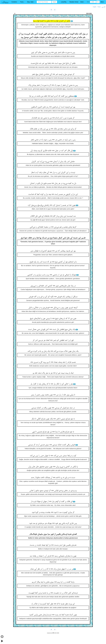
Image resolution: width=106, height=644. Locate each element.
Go (98, 2)
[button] (15, 2)
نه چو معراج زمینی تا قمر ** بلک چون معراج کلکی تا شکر (53, 419)
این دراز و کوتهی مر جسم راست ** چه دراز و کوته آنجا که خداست (53, 194)
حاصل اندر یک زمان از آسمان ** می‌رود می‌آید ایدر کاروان (53, 162)
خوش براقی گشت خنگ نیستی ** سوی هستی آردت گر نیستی (52, 445)
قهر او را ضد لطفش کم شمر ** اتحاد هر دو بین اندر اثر (53, 340)
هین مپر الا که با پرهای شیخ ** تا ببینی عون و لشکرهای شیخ (53, 319)
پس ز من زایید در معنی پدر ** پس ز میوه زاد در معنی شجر (53, 140)
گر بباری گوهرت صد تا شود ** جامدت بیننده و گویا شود (53, 512)
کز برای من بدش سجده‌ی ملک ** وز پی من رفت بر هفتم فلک (53, 129)
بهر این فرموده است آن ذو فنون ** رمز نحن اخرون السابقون (53, 107)
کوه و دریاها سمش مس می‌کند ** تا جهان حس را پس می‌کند (53, 456)
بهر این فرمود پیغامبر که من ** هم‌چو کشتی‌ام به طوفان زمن (53, 251)
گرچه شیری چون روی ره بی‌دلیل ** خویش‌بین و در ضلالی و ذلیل (53, 308)
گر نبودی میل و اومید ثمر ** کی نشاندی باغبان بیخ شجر (53, 74)
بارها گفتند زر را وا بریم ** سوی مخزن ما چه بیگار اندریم (53, 582)
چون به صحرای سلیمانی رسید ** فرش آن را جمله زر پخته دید (53, 556)
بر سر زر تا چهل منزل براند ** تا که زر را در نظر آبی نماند (52, 569)
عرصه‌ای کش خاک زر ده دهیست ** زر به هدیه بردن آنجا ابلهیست (53, 593)
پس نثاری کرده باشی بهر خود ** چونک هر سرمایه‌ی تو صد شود (53, 523)
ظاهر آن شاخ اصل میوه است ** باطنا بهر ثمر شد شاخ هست (53, 63)
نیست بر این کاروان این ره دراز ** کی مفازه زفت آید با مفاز (53, 173)
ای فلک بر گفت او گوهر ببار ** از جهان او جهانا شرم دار (52, 502)
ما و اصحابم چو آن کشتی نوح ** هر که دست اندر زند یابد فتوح (53, 262)
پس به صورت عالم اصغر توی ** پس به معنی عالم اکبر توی (53, 53)
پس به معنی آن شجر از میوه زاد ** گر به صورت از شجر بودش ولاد (53, 85)
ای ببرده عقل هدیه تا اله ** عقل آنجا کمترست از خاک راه (53, 604)
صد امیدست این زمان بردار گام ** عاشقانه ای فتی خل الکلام (53, 216)
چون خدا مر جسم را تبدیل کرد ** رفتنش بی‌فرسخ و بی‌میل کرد (52, 205)
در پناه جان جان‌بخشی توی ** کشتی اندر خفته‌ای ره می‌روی (53, 286)
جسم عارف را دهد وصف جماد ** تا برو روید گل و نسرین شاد (53, 362)
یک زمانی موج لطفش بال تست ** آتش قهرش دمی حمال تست (52, 330)
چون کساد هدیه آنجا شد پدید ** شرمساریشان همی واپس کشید (53, 615)
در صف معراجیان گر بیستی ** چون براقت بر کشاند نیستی (53, 408)
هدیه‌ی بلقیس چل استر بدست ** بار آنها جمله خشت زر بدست (53, 545)
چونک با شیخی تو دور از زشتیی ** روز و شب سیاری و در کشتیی (52, 275)
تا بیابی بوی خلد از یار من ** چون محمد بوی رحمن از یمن (53, 395)
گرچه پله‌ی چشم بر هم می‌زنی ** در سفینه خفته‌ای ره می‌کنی (53, 227)
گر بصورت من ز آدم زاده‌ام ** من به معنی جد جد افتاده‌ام (53, 118)
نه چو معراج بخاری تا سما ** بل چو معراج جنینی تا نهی (53, 432)
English (95, 7)
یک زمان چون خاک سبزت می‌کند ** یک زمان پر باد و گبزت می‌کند (53, 351)
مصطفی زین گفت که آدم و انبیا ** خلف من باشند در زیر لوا (52, 96)
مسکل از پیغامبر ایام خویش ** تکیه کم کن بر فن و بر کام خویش (53, 297)
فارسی (103, 7)
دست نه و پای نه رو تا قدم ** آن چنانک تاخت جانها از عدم (53, 478)
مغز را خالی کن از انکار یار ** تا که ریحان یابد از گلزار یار (52, 384)
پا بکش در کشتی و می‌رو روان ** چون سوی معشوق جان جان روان (53, 467)
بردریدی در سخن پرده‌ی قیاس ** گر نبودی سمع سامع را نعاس (53, 491)
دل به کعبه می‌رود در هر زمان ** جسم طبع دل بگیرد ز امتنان (53, 183)
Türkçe (99, 7)
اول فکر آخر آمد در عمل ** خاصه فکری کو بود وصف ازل (52, 151)
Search (54, 2)
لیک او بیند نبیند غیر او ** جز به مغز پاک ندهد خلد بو (53, 373)
